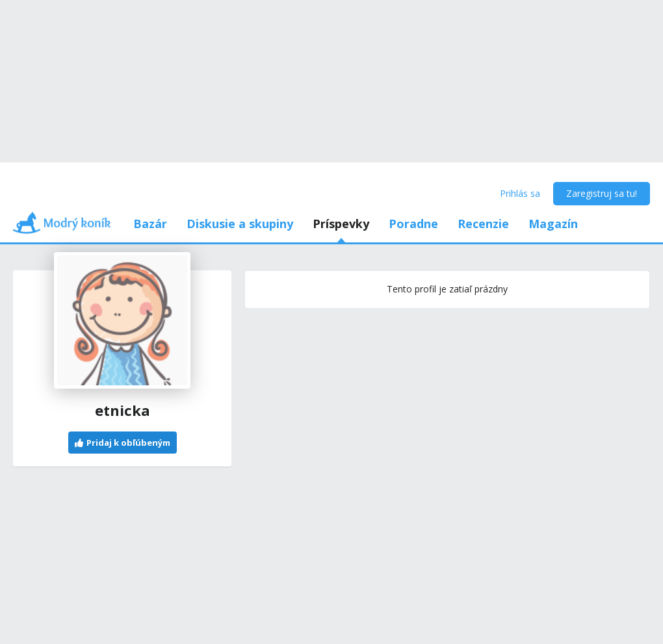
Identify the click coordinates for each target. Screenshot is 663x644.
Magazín (553, 224)
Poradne (413, 224)
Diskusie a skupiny (240, 224)
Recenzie (483, 224)
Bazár (150, 224)
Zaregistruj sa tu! (602, 193)
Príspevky (341, 224)
